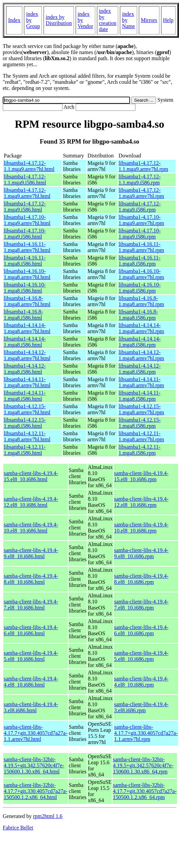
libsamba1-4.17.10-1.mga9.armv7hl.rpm (141, 220)
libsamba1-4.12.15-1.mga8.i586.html (25, 423)
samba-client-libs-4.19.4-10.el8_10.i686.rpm (141, 528)
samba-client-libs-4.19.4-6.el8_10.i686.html (31, 630)
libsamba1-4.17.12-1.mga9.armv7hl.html (27, 193)
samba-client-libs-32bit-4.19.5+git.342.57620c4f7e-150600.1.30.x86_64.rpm (143, 765)
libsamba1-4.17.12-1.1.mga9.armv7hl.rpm (143, 166)
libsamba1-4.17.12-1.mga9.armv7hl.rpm (141, 193)
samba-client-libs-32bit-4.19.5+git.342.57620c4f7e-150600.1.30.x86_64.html (34, 765)
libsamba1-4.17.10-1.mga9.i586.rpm (139, 234)
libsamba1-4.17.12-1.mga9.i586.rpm (139, 207)
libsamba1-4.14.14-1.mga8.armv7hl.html (27, 328)
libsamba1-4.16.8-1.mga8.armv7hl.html (27, 301)
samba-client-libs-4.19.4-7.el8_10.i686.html (31, 605)
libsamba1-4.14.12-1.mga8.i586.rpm (139, 369)
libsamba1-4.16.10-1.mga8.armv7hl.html (27, 274)
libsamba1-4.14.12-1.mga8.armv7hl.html (27, 355)
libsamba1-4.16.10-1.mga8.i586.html (25, 288)
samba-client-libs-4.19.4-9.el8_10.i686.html (31, 553)
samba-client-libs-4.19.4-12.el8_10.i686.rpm (141, 502)
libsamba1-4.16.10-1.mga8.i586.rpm (139, 288)
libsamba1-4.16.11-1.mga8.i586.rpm (139, 261)
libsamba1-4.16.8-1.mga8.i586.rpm (138, 315)
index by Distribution (59, 20)
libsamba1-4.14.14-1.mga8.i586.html (25, 342)
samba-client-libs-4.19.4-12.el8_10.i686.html (31, 502)
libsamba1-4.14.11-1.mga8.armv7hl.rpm (141, 382)
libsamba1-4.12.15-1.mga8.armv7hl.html (27, 409)
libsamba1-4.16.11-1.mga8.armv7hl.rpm (141, 247)
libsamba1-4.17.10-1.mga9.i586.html (25, 234)
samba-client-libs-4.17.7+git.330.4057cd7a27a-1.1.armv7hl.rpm (146, 733)
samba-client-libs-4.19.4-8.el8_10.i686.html (31, 579)
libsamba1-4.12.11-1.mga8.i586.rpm (139, 450)
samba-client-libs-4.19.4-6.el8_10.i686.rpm (141, 630)
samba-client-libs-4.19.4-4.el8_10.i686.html (31, 682)
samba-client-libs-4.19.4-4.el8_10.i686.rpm (141, 682)
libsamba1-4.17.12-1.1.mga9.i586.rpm (139, 180)
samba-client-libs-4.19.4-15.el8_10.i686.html (31, 476)
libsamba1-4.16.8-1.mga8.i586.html (23, 315)
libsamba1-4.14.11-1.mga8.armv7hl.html (27, 382)
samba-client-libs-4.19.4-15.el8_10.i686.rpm (141, 476)
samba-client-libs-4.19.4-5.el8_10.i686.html (31, 656)
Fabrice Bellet (18, 828)
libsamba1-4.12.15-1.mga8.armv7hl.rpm (141, 409)
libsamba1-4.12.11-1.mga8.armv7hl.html (27, 436)
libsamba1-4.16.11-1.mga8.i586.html (25, 261)
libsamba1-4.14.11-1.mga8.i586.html (25, 396)
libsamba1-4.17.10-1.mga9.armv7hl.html (27, 220)
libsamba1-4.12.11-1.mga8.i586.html (25, 450)
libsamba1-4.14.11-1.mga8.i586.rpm (139, 396)
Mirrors (149, 20)
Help (168, 20)
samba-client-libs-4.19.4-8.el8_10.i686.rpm (141, 579)
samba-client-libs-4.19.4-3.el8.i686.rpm (141, 707)
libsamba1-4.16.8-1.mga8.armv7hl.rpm (141, 301)
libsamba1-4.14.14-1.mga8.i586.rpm (139, 342)
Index (14, 20)
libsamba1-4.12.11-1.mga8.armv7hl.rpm (141, 436)
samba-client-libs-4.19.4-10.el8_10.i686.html (31, 528)
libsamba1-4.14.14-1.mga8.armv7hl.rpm (141, 328)
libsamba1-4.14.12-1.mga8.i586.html (25, 369)
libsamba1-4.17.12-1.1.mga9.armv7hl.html (29, 166)
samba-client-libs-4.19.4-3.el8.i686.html (31, 707)
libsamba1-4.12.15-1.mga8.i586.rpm (139, 423)
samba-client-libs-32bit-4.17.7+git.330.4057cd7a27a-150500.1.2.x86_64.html (36, 791)
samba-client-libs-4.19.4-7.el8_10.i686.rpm (141, 605)
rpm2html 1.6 (48, 816)
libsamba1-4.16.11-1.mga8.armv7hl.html (27, 247)
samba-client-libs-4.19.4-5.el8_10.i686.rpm (141, 656)
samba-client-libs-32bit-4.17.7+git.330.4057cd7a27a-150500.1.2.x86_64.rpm (145, 791)
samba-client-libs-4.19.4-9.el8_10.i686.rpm (141, 553)
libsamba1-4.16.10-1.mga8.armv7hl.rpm (141, 274)
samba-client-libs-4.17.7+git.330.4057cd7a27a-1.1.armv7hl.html (36, 733)
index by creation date (108, 20)
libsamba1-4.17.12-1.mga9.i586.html (25, 207)
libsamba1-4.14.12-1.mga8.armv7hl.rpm (141, 355)
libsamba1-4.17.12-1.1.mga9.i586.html (25, 180)
